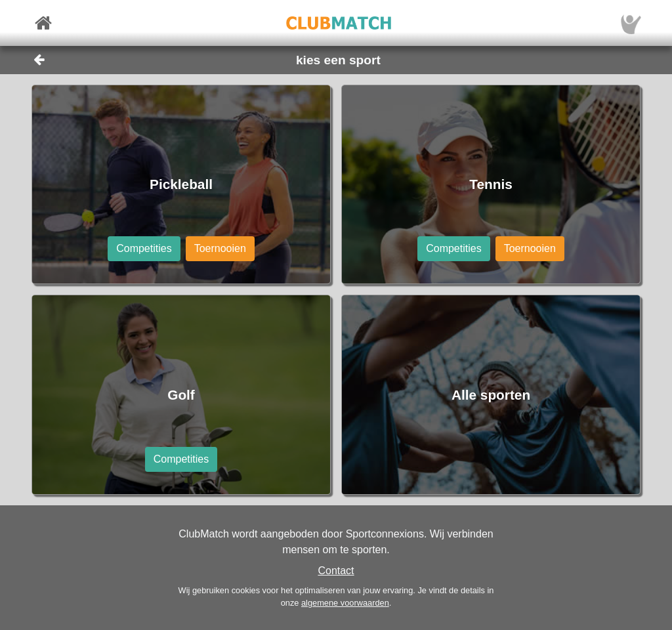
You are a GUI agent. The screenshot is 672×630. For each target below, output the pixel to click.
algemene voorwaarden (345, 603)
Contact (336, 571)
